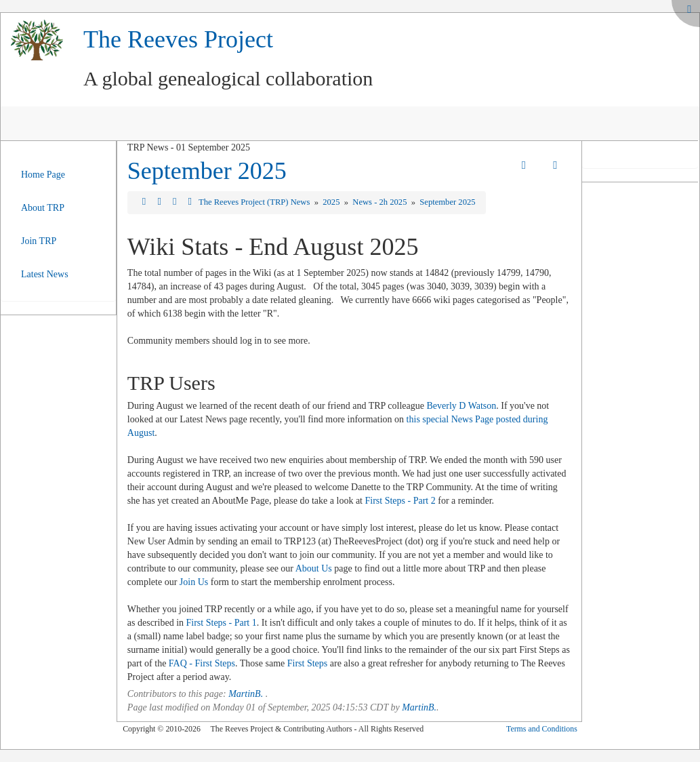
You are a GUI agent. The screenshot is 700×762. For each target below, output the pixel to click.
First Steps (308, 663)
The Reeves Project (178, 39)
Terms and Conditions (542, 729)
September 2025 (207, 171)
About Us (314, 568)
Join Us (194, 582)
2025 (332, 202)
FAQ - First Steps (202, 663)
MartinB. (246, 694)
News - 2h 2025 (380, 202)
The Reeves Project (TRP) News (255, 202)
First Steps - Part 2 (400, 501)
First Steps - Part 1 (222, 623)
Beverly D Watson (461, 406)
